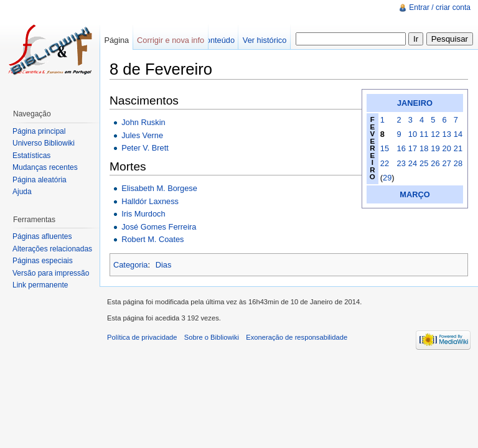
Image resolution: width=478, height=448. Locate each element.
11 (424, 134)
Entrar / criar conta (440, 7)
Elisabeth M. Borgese (159, 188)
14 (458, 134)
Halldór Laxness (150, 201)
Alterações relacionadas (52, 249)
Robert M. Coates (152, 239)
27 (447, 163)
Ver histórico (265, 40)
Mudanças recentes (45, 167)
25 (424, 163)
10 (413, 134)
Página (116, 40)
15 (385, 148)
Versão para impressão (51, 273)
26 (435, 163)
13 (447, 134)
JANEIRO (415, 103)
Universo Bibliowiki (44, 143)
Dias (164, 265)
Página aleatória (40, 180)
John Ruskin (143, 122)
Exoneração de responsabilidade (297, 337)
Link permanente (40, 285)
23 (401, 163)
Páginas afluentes (42, 236)
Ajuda (22, 192)
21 (458, 148)
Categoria (131, 265)
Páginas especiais (43, 261)
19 (435, 148)
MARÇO (415, 194)
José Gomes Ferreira (159, 227)
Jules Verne (142, 135)
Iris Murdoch (143, 214)
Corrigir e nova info (171, 40)
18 (424, 148)
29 (387, 178)
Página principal (39, 131)
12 (435, 134)
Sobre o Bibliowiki (212, 337)
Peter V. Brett (145, 148)
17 (413, 148)
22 (385, 163)
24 (413, 163)
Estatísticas (31, 156)
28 (458, 163)
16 (401, 148)
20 (447, 148)
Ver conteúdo (211, 40)
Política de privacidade (142, 337)
